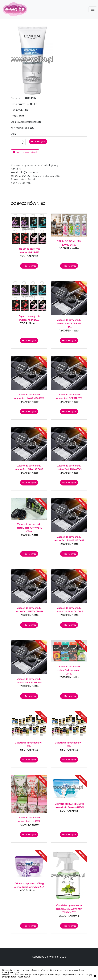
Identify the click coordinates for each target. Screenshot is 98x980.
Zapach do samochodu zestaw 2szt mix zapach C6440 (69, 670)
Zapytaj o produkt (25, 152)
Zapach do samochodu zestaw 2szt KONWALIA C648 (29, 528)
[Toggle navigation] (93, 9)
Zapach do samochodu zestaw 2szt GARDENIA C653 (69, 324)
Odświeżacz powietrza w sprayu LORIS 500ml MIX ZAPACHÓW (69, 909)
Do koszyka (38, 142)
